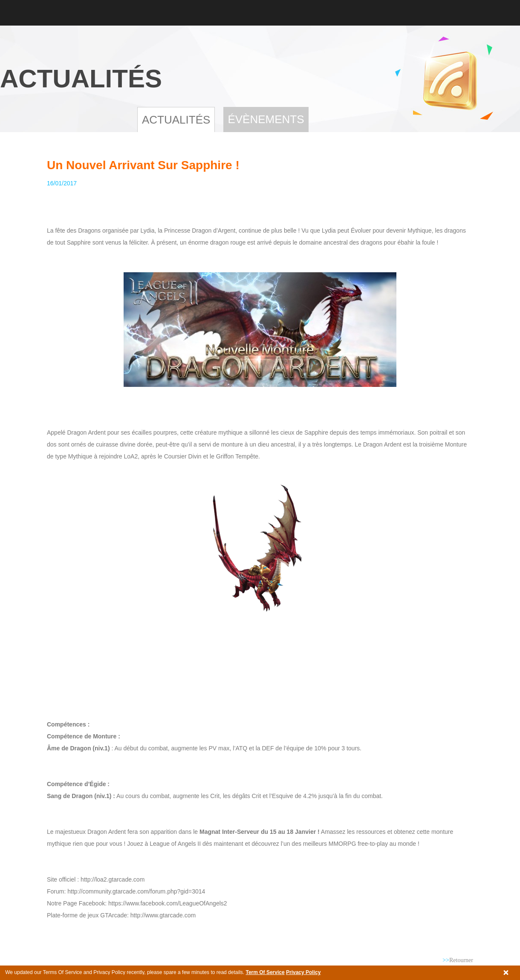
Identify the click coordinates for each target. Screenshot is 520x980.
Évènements (266, 119)
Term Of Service (265, 972)
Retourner (458, 960)
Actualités (176, 120)
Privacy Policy (303, 972)
